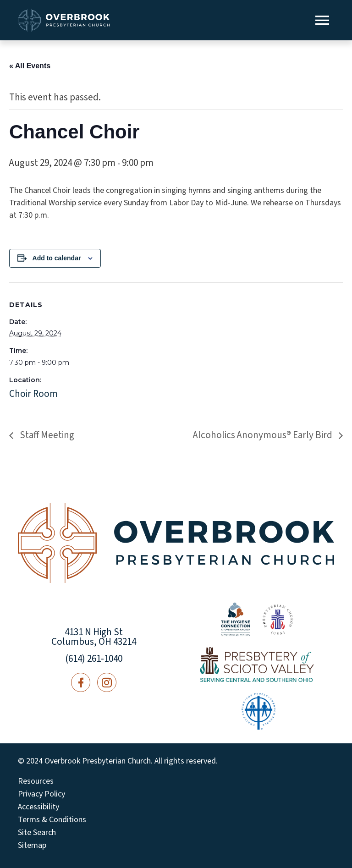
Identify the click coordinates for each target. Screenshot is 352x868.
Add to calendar (57, 258)
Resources (36, 781)
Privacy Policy (41, 794)
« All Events (30, 66)
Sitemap (32, 846)
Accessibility (38, 807)
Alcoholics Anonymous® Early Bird (264, 435)
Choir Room (33, 394)
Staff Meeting (46, 435)
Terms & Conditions (52, 820)
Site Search (37, 833)
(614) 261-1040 (94, 659)
